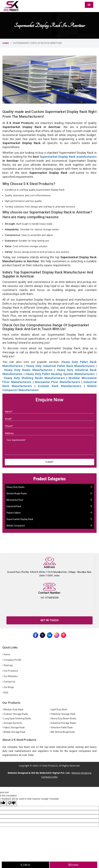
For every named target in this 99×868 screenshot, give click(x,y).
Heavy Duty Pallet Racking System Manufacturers (60, 374)
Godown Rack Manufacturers (59, 386)
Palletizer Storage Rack (63, 714)
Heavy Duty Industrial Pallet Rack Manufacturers (60, 366)
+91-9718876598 (49, 598)
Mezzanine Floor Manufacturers (57, 382)
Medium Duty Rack (13, 709)
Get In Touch (49, 620)
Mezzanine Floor (15, 500)
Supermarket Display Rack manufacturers (68, 157)
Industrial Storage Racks (63, 723)
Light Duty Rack (58, 709)
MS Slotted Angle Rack (62, 732)
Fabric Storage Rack (14, 727)
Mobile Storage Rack (14, 732)
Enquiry (74, 865)
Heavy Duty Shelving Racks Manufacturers (34, 378)
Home (6, 43)
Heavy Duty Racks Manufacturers (28, 370)
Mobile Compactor (16, 526)
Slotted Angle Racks (17, 493)
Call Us (25, 865)
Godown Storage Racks (15, 714)
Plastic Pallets (14, 513)
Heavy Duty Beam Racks (63, 718)
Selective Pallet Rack (61, 727)
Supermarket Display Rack (20, 519)
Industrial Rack (14, 506)
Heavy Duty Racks (15, 487)
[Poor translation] (12, 803)
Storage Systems (12, 723)
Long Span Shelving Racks (17, 718)
